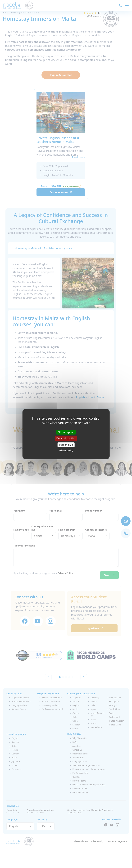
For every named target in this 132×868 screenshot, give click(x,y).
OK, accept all (66, 432)
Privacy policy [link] (66, 450)
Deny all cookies (66, 438)
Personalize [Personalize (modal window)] (66, 445)
